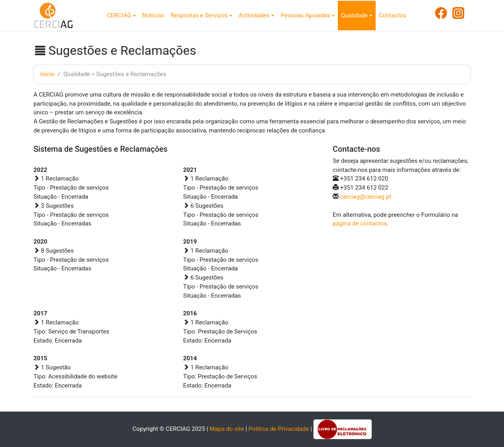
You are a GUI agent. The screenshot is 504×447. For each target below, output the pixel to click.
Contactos (392, 15)
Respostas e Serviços (199, 15)
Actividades (254, 15)
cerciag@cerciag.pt (366, 197)
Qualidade (354, 15)
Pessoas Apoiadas (305, 15)
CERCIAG (119, 15)
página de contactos (360, 223)
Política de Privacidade (279, 429)
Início (47, 74)
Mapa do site (227, 429)
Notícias (153, 15)
